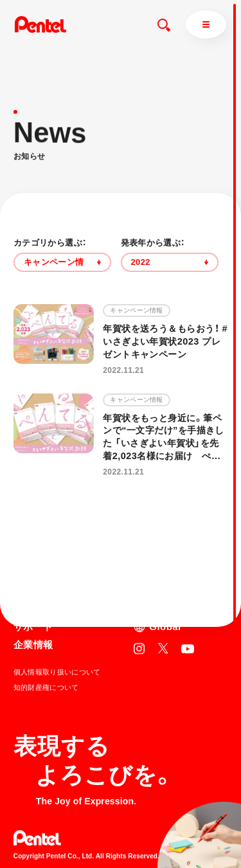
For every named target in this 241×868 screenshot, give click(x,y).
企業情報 (33, 645)
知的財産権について (46, 687)
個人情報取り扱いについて (57, 672)
